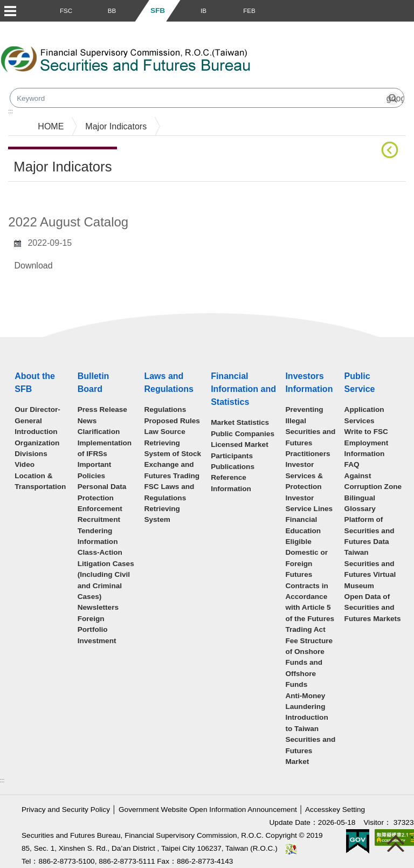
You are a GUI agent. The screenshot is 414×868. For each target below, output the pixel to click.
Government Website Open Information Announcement (208, 810)
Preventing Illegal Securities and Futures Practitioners (310, 432)
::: (2, 780)
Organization (37, 443)
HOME (51, 126)
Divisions (31, 454)
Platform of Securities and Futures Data (370, 531)
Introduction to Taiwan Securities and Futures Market (310, 739)
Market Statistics (240, 422)
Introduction (36, 432)
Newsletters (98, 607)
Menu (10, 11)
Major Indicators (116, 126)
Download (33, 266)
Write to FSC (366, 432)
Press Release (102, 409)
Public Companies (243, 434)
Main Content (34, 198)
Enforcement (100, 509)
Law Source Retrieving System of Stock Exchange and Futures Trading (172, 454)
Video (25, 464)
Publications (233, 467)
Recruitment (99, 519)
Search (309, 63)
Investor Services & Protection (304, 476)
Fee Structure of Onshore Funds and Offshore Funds (309, 663)
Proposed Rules (172, 421)
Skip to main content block (50, 27)
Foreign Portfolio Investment (97, 630)
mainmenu (20, 113)
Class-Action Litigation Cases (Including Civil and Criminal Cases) (106, 574)
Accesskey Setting (335, 810)
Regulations (165, 409)
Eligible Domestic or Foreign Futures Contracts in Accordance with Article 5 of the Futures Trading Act (310, 585)
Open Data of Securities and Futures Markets (373, 608)
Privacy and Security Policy (66, 810)
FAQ (352, 464)
